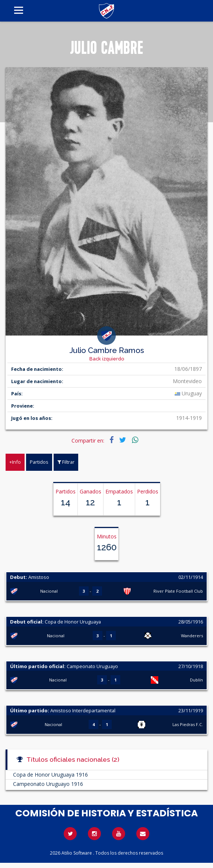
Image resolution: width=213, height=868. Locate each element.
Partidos (39, 462)
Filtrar (66, 462)
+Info (15, 462)
